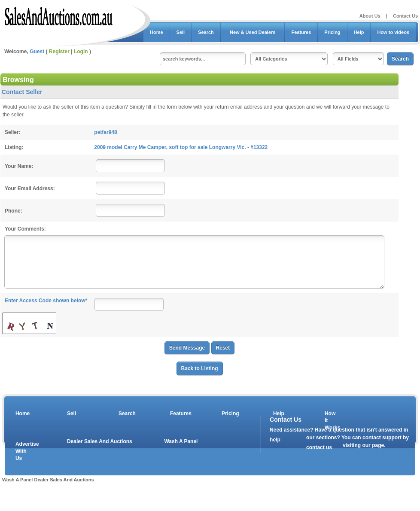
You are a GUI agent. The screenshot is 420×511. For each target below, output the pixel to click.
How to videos (393, 32)
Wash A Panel (181, 441)
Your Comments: (25, 229)
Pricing (332, 32)
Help (359, 32)
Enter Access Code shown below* (46, 301)
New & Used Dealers (253, 32)
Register (59, 52)
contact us (319, 447)
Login (81, 52)
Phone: (14, 211)
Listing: (14, 147)
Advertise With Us (22, 451)
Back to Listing (200, 368)
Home (157, 32)
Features (301, 32)
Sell (181, 32)
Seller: (13, 132)
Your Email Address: (30, 189)
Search (206, 32)
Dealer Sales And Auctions (100, 441)
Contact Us (405, 16)
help (275, 440)
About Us (370, 16)
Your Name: (19, 166)
